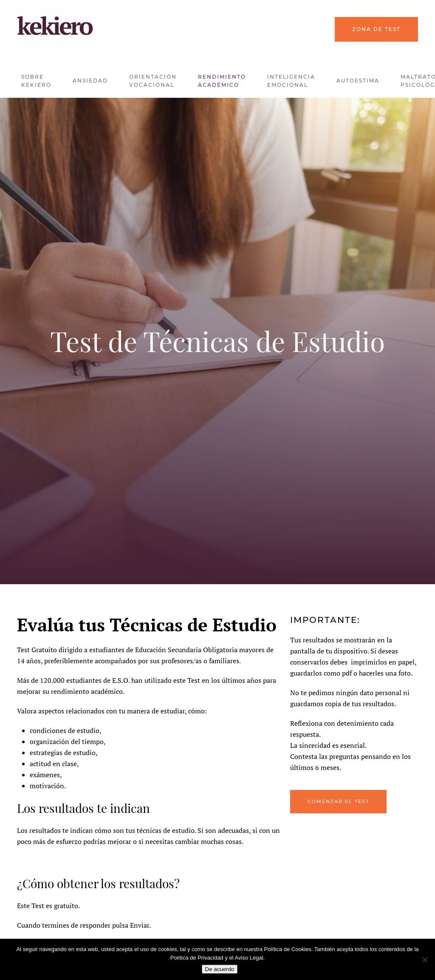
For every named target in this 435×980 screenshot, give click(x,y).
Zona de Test (376, 29)
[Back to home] (55, 26)
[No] (424, 960)
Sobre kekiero (36, 81)
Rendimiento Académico (222, 81)
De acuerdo (220, 969)
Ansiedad (90, 81)
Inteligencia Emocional (291, 81)
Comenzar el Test (338, 801)
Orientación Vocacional (153, 81)
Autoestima (358, 81)
